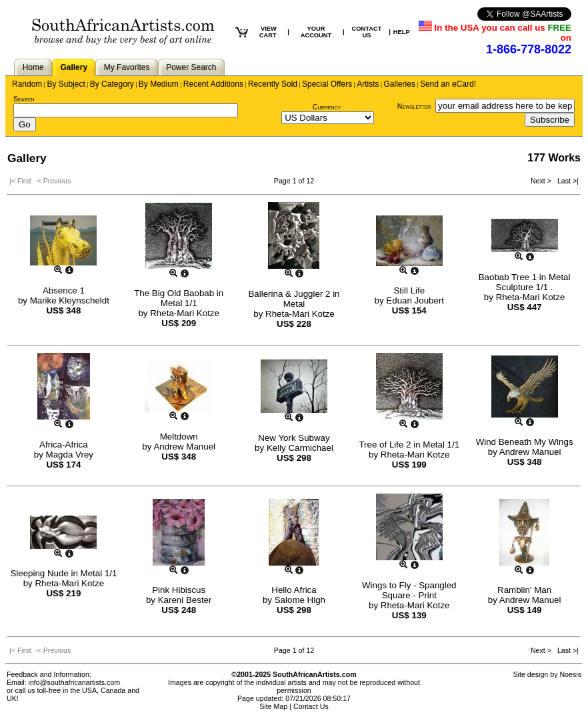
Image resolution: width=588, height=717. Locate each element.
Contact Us (311, 706)
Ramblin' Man (524, 590)
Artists (368, 84)
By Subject (66, 84)
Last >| (566, 181)
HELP (402, 32)
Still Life (409, 290)
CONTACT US (366, 32)
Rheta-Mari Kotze (185, 313)
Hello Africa (294, 590)
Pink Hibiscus (179, 590)
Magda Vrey (70, 455)
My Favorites (127, 67)
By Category (112, 84)
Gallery (74, 67)
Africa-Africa (64, 445)
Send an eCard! (448, 84)
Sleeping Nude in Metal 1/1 (63, 573)
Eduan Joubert (415, 300)
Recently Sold (273, 84)
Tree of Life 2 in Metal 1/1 (409, 445)
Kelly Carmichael (300, 448)
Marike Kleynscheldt (70, 300)
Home (33, 67)
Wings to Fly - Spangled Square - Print (409, 590)
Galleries (400, 84)
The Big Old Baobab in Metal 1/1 (179, 298)
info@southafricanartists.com (75, 682)
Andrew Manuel (184, 447)
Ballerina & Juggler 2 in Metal (294, 299)
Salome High (300, 600)
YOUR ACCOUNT (316, 32)
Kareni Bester (185, 600)
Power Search (191, 67)
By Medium (159, 84)
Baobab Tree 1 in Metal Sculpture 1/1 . (525, 282)
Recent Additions (213, 84)
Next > (542, 181)
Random (27, 84)
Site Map (273, 706)
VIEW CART (268, 32)
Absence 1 (64, 290)
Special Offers (327, 84)
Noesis (570, 674)
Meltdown (179, 437)
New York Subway (294, 438)
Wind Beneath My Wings (525, 442)
